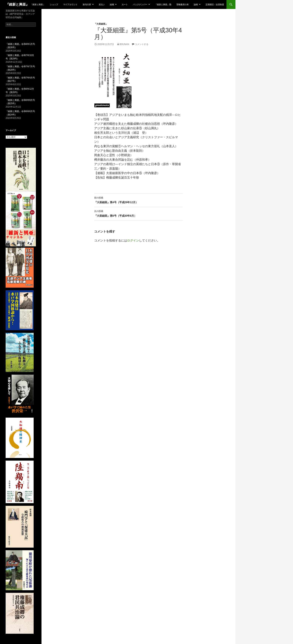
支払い (102, 4)
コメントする (142, 44)
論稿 (196, 4)
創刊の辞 (87, 4)
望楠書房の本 (183, 4)
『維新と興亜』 (17, 4)
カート (125, 4)
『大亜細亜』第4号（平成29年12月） (138, 200)
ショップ (54, 4)
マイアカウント (70, 4)
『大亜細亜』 (101, 24)
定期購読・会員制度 (215, 4)
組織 (112, 4)
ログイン (133, 240)
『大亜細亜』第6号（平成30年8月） (138, 213)
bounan (124, 44)
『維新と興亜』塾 (163, 4)
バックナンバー (140, 4)
